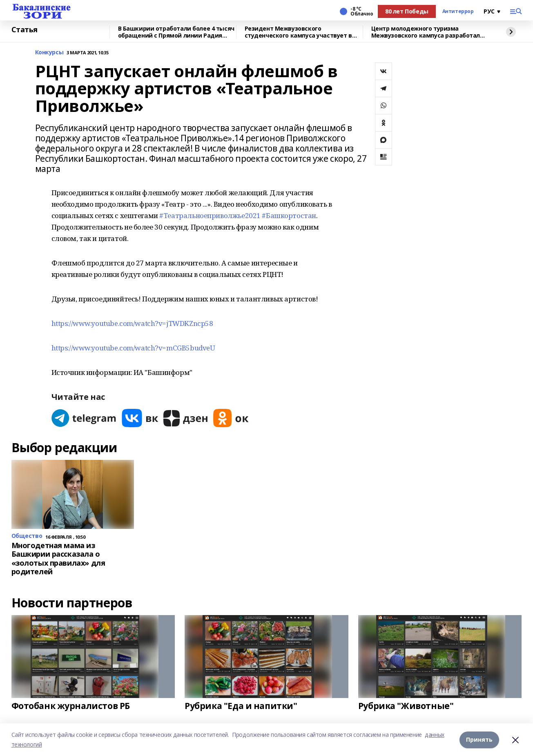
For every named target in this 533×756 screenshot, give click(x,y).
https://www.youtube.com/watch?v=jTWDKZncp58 (132, 323)
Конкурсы (49, 52)
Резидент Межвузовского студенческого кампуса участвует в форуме (298, 32)
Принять (479, 739)
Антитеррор (458, 11)
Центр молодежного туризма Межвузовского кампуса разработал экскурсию (426, 32)
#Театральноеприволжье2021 (210, 215)
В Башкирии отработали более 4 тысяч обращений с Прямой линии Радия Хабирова (176, 32)
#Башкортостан (289, 215)
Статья (25, 30)
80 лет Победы (407, 11)
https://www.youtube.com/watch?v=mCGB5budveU (133, 348)
